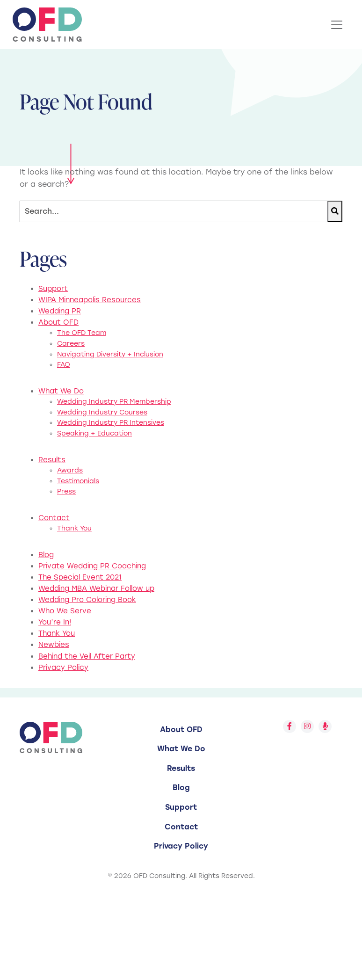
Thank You (74, 528)
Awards (70, 470)
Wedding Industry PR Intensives (111, 423)
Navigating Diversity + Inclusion (110, 354)
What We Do (61, 391)
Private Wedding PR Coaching (92, 566)
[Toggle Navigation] (337, 25)
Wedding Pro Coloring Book (87, 600)
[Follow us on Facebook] (290, 726)
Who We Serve (65, 611)
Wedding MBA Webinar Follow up (96, 588)
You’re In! (55, 622)
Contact (54, 518)
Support (53, 289)
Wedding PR (60, 311)
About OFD (58, 322)
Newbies (54, 645)
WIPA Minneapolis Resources (90, 300)
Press (66, 491)
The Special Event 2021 (80, 577)
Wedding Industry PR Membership (114, 402)
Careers (71, 344)
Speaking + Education (94, 433)
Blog (46, 555)
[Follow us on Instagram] (307, 726)
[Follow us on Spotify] (325, 726)
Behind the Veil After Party (87, 656)
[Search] (174, 212)
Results (52, 460)
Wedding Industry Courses (102, 412)
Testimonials (78, 481)
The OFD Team (82, 333)
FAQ (64, 365)
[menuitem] (181, 730)
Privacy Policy (63, 668)
